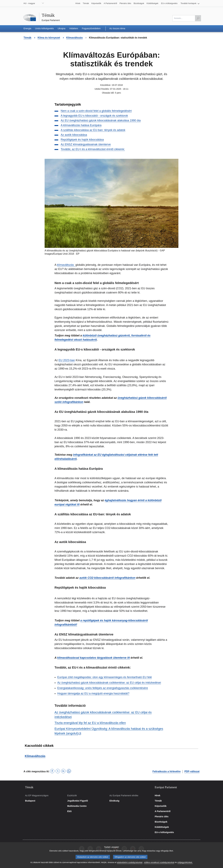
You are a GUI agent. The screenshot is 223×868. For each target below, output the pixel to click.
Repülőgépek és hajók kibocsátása (82, 140)
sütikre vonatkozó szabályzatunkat (159, 865)
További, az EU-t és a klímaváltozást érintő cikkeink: (93, 149)
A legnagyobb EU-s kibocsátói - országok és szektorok (94, 116)
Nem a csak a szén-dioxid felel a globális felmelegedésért (96, 111)
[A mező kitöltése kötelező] (187, 18)
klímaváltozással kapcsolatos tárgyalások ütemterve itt (93, 658)
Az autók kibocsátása (74, 135)
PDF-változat (192, 771)
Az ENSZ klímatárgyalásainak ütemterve (86, 144)
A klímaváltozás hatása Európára (81, 125)
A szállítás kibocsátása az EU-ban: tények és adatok (93, 130)
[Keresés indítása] (198, 18)
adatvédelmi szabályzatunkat (130, 865)
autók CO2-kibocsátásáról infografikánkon (107, 578)
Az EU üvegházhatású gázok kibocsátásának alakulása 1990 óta (101, 120)
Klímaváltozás (35, 756)
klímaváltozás (66, 265)
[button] (190, 3)
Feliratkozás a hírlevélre (167, 771)
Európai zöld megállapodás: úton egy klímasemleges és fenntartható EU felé (105, 677)
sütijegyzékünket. (185, 865)
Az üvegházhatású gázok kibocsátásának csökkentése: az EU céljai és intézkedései (109, 683)
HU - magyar (29, 3)
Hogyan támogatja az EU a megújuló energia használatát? (93, 693)
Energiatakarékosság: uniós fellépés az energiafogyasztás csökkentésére (103, 688)
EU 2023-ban (67, 360)
